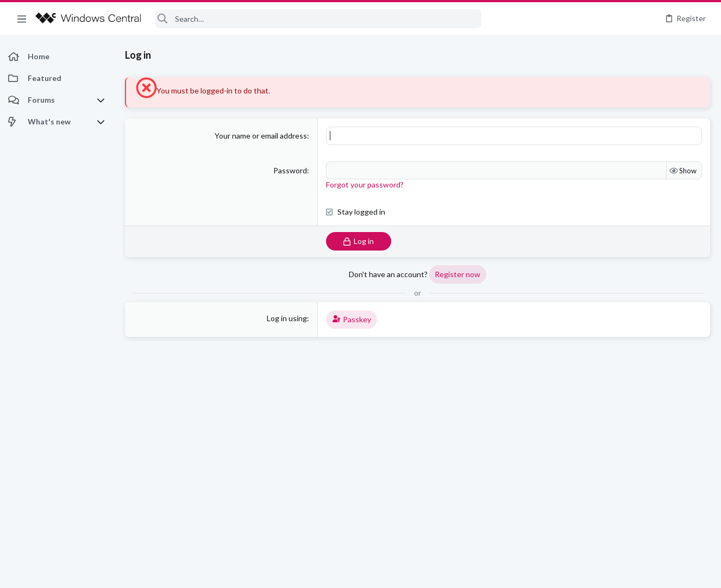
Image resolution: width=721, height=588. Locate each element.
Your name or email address (261, 136)
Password (290, 170)
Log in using (287, 318)
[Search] (318, 19)
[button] (22, 18)
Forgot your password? (365, 184)
